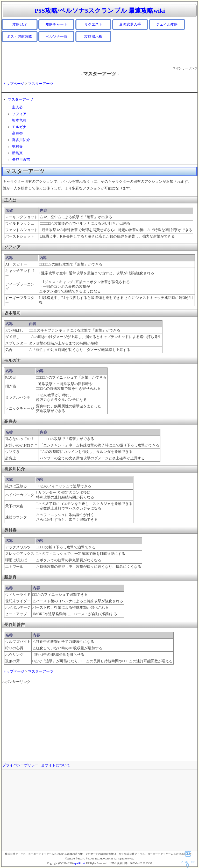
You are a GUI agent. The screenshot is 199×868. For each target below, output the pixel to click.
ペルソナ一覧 (56, 37)
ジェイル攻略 (167, 24)
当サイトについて (56, 765)
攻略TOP (19, 24)
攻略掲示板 (93, 37)
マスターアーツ (41, 84)
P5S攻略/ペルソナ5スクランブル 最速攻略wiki (100, 11)
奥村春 (17, 147)
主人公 (17, 107)
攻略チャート (56, 24)
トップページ (13, 84)
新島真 (17, 153)
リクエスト (93, 24)
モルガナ (19, 127)
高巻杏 (17, 133)
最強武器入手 (130, 24)
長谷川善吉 (21, 160)
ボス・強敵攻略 (19, 37)
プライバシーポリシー (20, 765)
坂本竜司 (19, 120)
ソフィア (19, 114)
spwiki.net (79, 863)
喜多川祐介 (21, 140)
